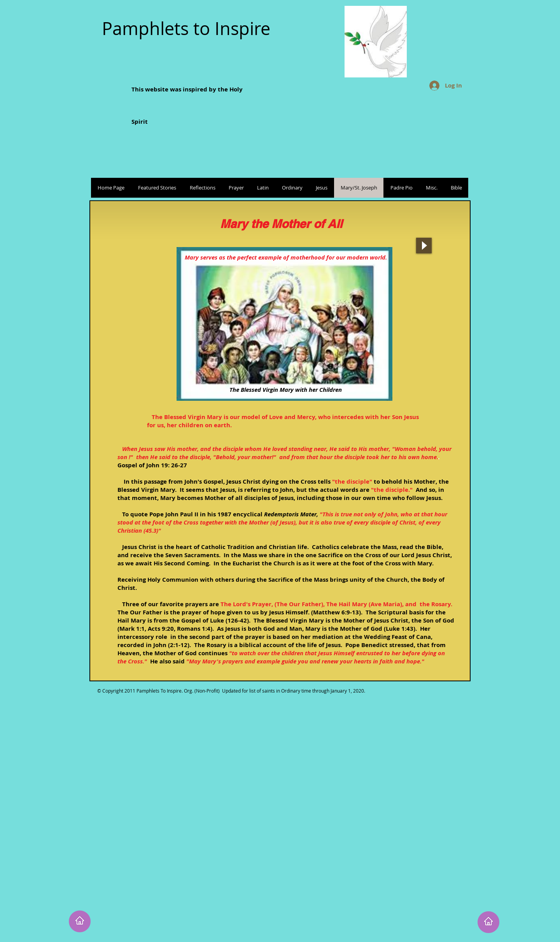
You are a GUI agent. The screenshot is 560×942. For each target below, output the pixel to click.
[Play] (424, 246)
